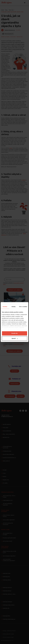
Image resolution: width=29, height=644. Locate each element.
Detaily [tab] (14, 307)
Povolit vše (14, 333)
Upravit (15, 338)
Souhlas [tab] (5, 307)
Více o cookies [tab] (23, 307)
